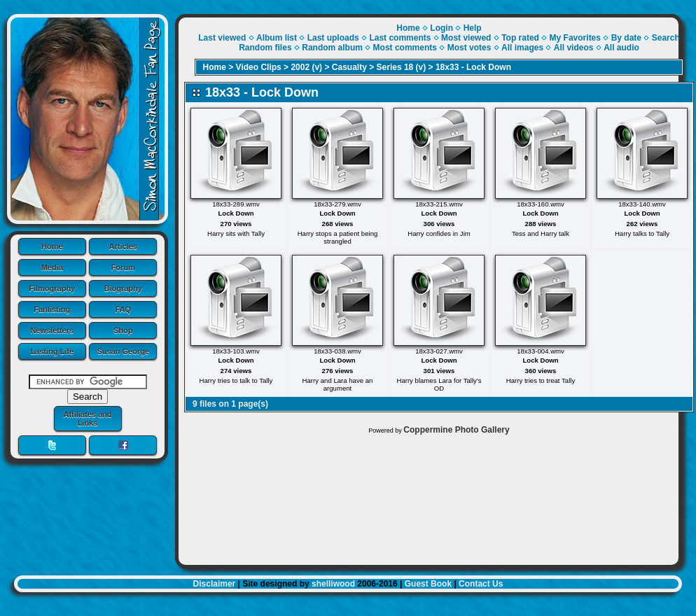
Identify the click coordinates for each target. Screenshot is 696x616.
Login (441, 28)
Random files (265, 48)
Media (52, 267)
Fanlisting (52, 309)
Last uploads (333, 38)
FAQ (123, 309)
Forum (123, 267)
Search (666, 38)
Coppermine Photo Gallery (456, 430)
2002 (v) (306, 67)
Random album (332, 48)
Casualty (349, 67)
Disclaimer (215, 584)
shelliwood (333, 584)
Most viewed (466, 38)
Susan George (123, 351)
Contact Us (481, 584)
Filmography (52, 288)
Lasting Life (52, 351)
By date (626, 38)
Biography (123, 288)
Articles (123, 246)
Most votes (469, 48)
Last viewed (222, 38)
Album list (277, 38)
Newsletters (52, 330)
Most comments (405, 48)
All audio (621, 48)
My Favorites (575, 38)
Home (52, 246)
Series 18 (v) (402, 67)
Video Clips (259, 67)
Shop (123, 330)
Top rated (520, 38)
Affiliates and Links (87, 419)
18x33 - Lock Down (473, 67)
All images (522, 48)
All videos (574, 48)
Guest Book (428, 584)
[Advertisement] (429, 496)
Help (473, 28)
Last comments (400, 38)
